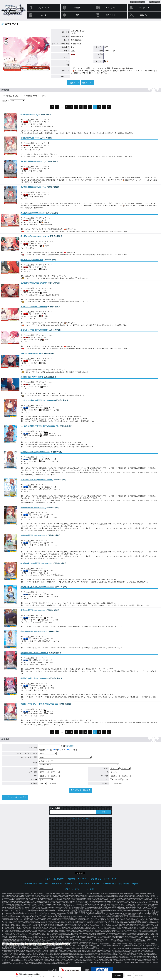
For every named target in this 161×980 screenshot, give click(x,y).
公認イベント (144, 15)
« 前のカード (74, 83)
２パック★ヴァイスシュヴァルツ (36, 884)
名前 (50, 750)
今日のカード (84, 884)
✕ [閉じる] (158, 974)
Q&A (77, 15)
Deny (129, 975)
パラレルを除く (117, 783)
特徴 (56, 750)
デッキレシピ (144, 8)
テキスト (63, 750)
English (135, 884)
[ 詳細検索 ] (70, 746)
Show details (139, 975)
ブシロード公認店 (138, 2)
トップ (48, 879)
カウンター (115, 780)
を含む (52, 746)
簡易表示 (52, 783)
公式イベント (111, 15)
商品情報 (77, 8)
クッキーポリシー (90, 889)
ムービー (95, 884)
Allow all (118, 975)
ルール (44, 15)
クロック (124, 780)
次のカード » (87, 83)
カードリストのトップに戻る (15, 797)
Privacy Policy (57, 977)
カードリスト (111, 8)
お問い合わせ (155, 2)
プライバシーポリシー (73, 889)
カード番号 (72, 750)
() (29, 115)
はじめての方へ (44, 8)
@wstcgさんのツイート (80, 819)
